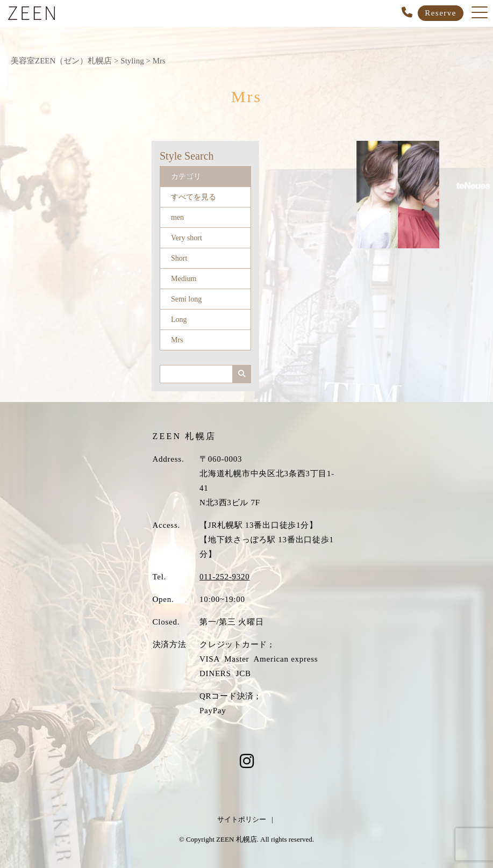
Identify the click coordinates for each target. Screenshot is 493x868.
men (177, 217)
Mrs (177, 340)
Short (179, 258)
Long (179, 320)
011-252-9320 (224, 577)
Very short (187, 238)
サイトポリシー (242, 819)
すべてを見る (194, 197)
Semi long (186, 299)
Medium (184, 279)
